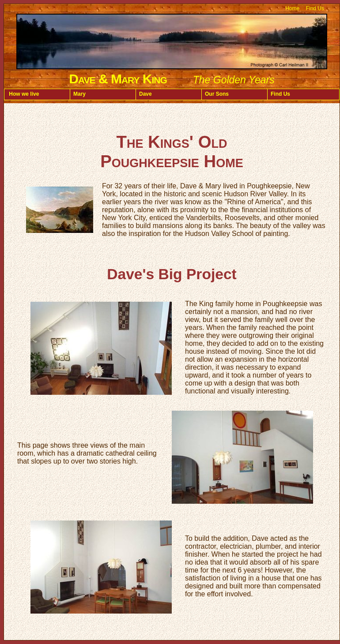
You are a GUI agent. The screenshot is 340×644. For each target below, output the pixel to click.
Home (292, 8)
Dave (145, 94)
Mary (79, 94)
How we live (23, 94)
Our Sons (217, 94)
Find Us (315, 8)
